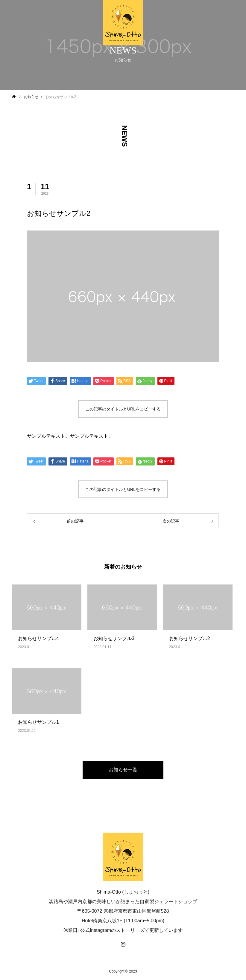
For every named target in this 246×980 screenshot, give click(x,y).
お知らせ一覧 (123, 770)
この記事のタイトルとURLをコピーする (123, 409)
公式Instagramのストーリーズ (112, 930)
